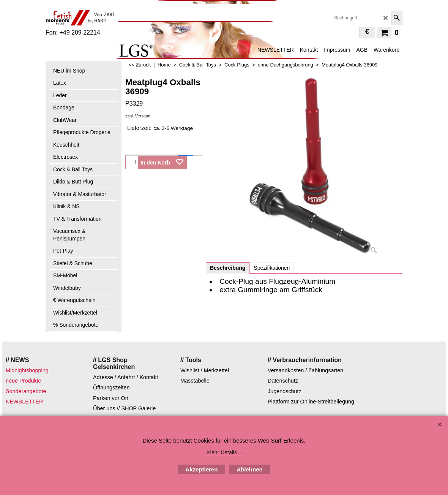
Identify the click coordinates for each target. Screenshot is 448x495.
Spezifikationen (272, 268)
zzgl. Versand (138, 116)
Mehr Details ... (225, 452)
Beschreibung (228, 268)
